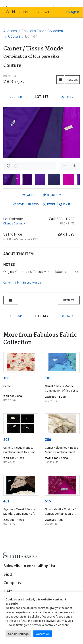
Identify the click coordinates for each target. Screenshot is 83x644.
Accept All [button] (43, 634)
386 (48, 440)
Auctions (10, 31)
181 (48, 378)
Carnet (7, 283)
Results (72, 80)
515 (48, 501)
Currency (52, 195)
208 (6, 440)
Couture (14, 36)
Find (8, 575)
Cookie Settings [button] (18, 634)
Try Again (72, 12)
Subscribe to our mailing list (29, 566)
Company (12, 583)
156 (6, 378)
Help (8, 591)
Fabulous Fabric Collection (42, 31)
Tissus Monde (32, 283)
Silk (17, 283)
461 (6, 501)
